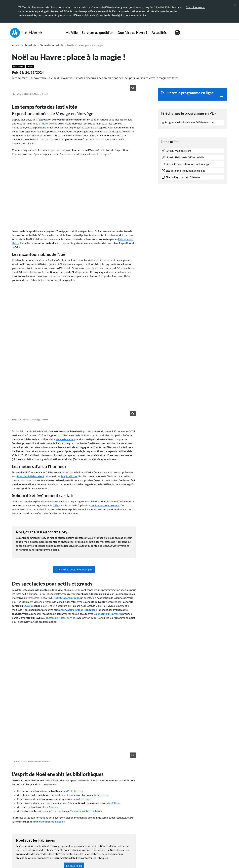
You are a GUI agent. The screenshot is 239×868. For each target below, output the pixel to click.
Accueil (16, 45)
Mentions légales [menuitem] (93, 858)
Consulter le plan (195, 7)
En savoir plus (74, 623)
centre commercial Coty (33, 416)
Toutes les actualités (52, 45)
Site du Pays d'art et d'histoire (181, 177)
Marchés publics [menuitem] (133, 828)
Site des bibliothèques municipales (183, 171)
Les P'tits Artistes (73, 549)
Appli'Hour (114, 561)
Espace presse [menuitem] (132, 821)
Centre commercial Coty (30, 695)
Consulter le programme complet (74, 448)
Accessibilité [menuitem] (74, 858)
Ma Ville (72, 33)
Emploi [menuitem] (183, 828)
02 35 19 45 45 (34, 826)
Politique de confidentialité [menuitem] (120, 858)
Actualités (159, 33)
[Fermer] (235, 5)
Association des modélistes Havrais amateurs (84, 695)
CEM (56, 384)
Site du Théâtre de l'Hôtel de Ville (183, 157)
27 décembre (31, 670)
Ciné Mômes (50, 565)
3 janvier (47, 670)
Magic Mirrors (69, 355)
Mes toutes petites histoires (86, 569)
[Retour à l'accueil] (37, 854)
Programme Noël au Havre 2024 (188, 122)
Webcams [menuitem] (184, 814)
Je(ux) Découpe (82, 557)
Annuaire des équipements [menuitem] (194, 821)
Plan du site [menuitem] (144, 858)
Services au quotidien (98, 33)
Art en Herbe (101, 553)
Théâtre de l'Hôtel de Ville (60, 496)
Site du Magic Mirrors (177, 151)
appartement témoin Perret (88, 654)
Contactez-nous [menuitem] (133, 814)
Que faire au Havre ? (132, 33)
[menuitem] (72, 33)
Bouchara (51, 695)
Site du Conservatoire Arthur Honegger (186, 164)
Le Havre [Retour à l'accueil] (26, 33)
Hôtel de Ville (50, 123)
